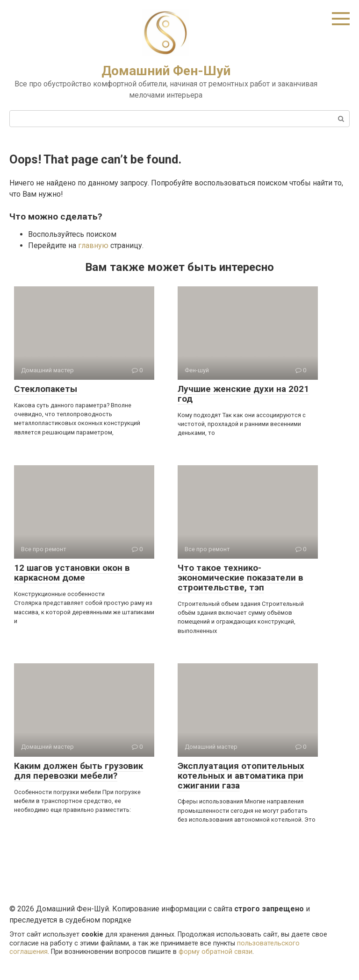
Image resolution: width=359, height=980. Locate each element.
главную (93, 245)
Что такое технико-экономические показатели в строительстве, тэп (241, 578)
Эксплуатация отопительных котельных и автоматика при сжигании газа (241, 776)
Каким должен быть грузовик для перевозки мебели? (79, 771)
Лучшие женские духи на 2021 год (243, 394)
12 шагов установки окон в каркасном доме (72, 573)
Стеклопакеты (46, 389)
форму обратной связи (215, 952)
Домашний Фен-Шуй (166, 71)
